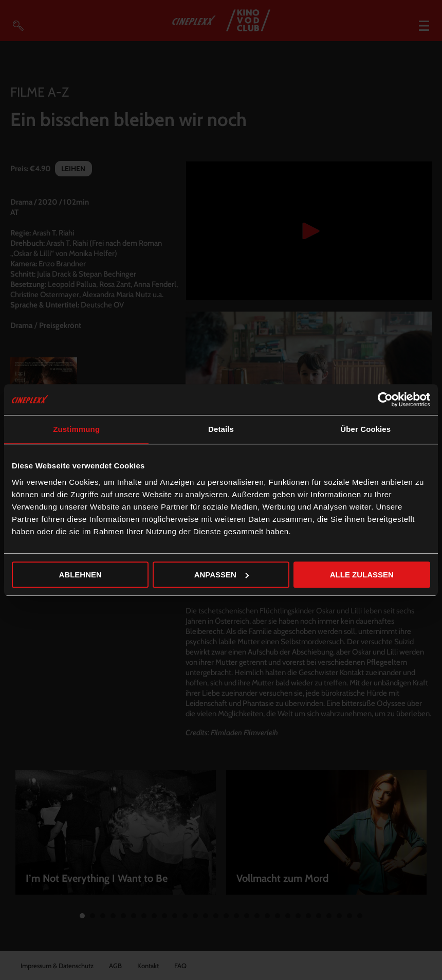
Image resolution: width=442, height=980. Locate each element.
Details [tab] (221, 429)
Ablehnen (80, 575)
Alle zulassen (362, 575)
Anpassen (222, 575)
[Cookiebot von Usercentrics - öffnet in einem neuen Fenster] (385, 400)
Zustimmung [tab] (76, 429)
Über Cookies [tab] (365, 429)
